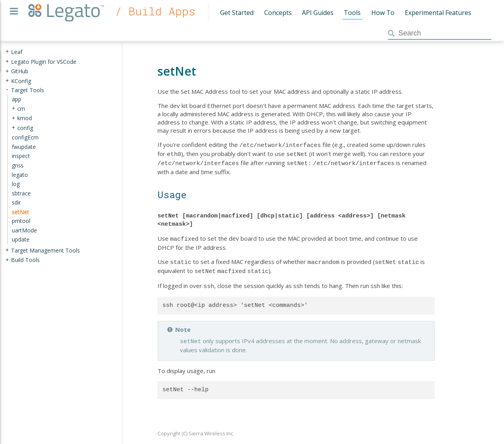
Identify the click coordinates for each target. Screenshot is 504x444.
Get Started (237, 13)
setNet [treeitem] (20, 211)
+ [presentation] (7, 52)
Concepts (278, 13)
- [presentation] (7, 90)
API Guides (318, 13)
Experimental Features (438, 13)
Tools (352, 13)
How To (383, 13)
